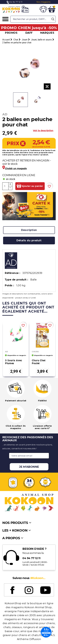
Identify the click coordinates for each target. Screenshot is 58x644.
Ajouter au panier (32, 186)
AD (5, 114)
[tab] (29, 230)
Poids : (9, 285)
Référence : (13, 273)
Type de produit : (16, 280)
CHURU (35, 352)
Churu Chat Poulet (39, 362)
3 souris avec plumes (14, 362)
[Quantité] (5, 186)
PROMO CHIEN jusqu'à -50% (29, 28)
